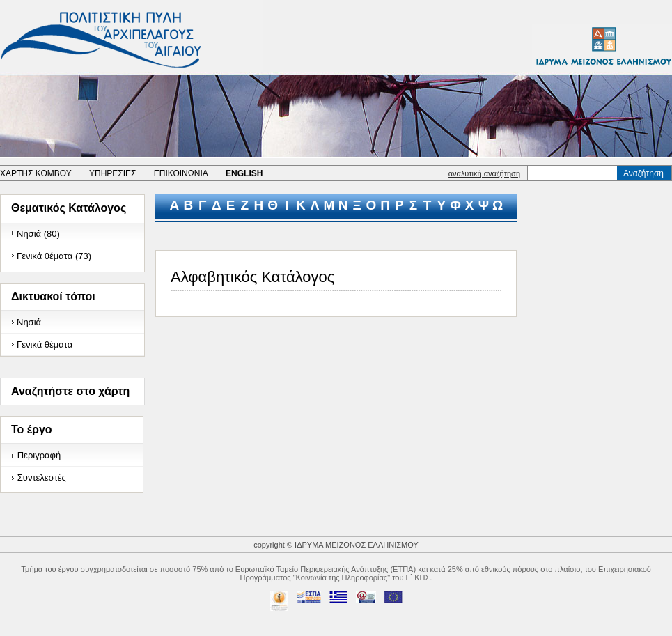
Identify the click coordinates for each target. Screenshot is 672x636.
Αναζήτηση (643, 173)
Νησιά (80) (38, 234)
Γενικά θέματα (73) (54, 256)
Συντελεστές (42, 478)
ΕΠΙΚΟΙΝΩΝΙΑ (181, 173)
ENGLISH (244, 173)
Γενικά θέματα (45, 344)
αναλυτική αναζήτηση (484, 173)
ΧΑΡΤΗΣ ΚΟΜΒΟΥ (36, 173)
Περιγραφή (39, 455)
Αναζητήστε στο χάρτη (70, 391)
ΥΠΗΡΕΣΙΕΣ (113, 173)
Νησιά (29, 322)
